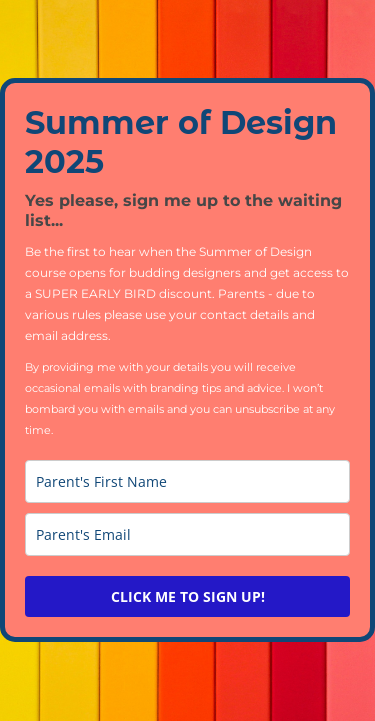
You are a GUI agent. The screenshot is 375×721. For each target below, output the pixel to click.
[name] (187, 481)
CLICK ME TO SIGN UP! (188, 596)
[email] (187, 534)
